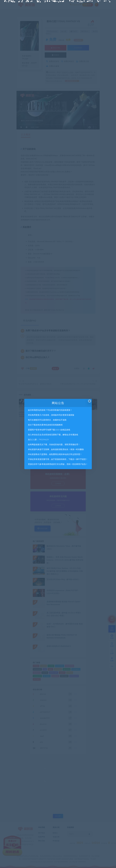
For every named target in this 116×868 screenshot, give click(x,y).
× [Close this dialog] (90, 401)
